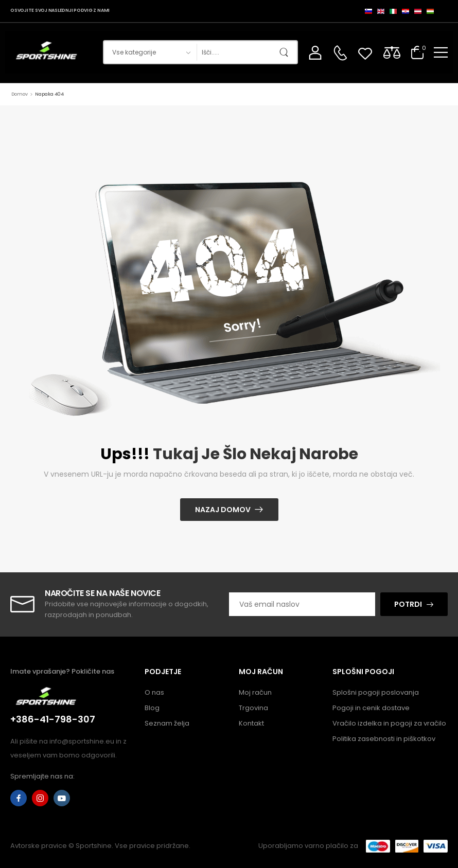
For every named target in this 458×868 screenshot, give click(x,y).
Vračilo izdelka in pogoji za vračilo (389, 723)
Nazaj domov (223, 510)
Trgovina (253, 708)
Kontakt (251, 723)
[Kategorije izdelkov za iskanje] (150, 52)
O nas (154, 692)
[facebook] (19, 798)
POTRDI (408, 604)
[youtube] (62, 798)
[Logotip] (48, 52)
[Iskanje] (236, 52)
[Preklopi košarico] (417, 52)
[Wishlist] (365, 52)
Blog (152, 708)
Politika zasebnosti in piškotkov (384, 739)
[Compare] (392, 52)
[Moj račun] (315, 52)
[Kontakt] (340, 53)
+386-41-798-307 (53, 719)
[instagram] (40, 798)
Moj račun (255, 692)
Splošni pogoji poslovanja (376, 692)
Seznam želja (167, 723)
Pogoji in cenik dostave (371, 708)
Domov (20, 94)
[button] (441, 52)
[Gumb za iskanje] (287, 52)
